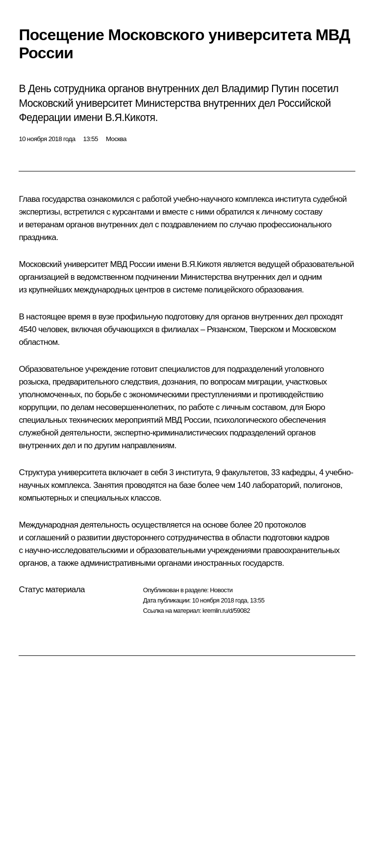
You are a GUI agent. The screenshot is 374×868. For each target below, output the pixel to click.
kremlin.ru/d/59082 (226, 611)
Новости (221, 590)
